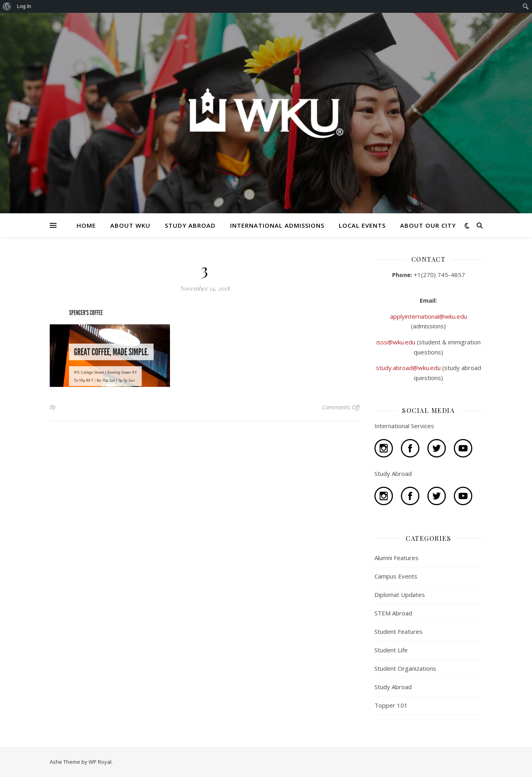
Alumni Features (396, 558)
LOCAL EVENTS (362, 225)
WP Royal (100, 762)
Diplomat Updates (400, 595)
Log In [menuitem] (24, 6)
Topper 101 (391, 705)
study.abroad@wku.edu (409, 368)
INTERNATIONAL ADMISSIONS (277, 225)
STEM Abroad (393, 613)
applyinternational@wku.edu (429, 316)
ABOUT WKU (130, 225)
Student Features (398, 631)
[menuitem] (7, 6)
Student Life (391, 650)
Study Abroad (393, 687)
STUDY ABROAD (190, 225)
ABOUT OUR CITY (428, 225)
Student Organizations (405, 668)
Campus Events (396, 576)
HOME (86, 225)
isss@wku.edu (397, 342)
